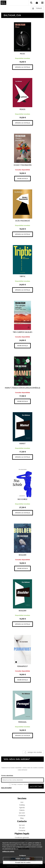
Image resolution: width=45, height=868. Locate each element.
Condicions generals (22, 837)
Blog (22, 818)
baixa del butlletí (6, 788)
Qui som (22, 813)
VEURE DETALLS (22, 179)
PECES (22, 54)
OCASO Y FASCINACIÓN (23, 165)
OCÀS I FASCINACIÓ (23, 221)
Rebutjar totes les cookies (23, 859)
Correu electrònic (7, 776)
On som (22, 828)
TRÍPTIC (22, 276)
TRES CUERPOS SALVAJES (22, 332)
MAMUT (22, 444)
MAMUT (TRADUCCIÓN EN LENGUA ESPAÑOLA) (22, 388)
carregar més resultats (35, 752)
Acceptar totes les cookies (23, 863)
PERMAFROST (23, 666)
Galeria (22, 810)
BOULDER (23, 555)
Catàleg (22, 805)
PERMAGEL (22, 722)
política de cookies (8, 851)
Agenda (22, 808)
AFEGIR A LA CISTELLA (23, 67)
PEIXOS (22, 109)
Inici (22, 802)
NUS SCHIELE (22, 499)
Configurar (22, 855)
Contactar (22, 815)
